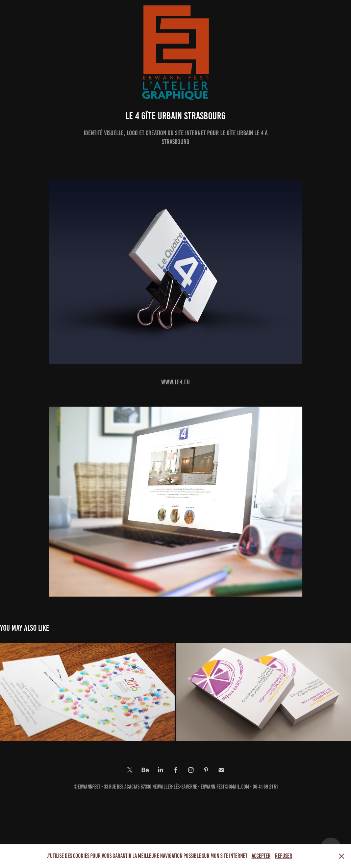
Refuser (284, 856)
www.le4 (172, 382)
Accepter (261, 856)
